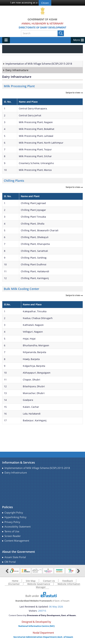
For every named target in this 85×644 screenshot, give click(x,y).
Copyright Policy (14, 513)
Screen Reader (13, 536)
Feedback (68, 581)
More (77, 40)
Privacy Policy (12, 522)
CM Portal (10, 562)
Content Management (17, 541)
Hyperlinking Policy (15, 517)
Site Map (31, 581)
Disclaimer (14, 584)
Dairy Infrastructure (17, 70)
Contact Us (49, 581)
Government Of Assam (42, 19)
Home (15, 581)
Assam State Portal (15, 557)
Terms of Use (12, 531)
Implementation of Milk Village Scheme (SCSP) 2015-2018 (39, 64)
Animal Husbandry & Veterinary (42, 23)
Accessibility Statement (18, 527)
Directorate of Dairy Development (42, 27)
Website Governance (39, 584)
